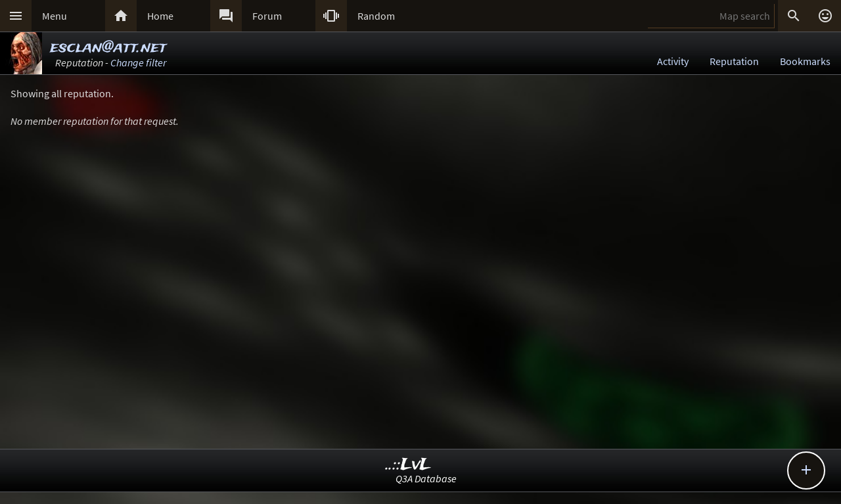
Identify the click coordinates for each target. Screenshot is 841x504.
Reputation (734, 61)
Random (376, 16)
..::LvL (408, 465)
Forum (267, 16)
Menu (55, 16)
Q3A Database (426, 478)
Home (160, 16)
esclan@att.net (108, 48)
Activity (673, 61)
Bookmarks (805, 61)
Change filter (138, 62)
